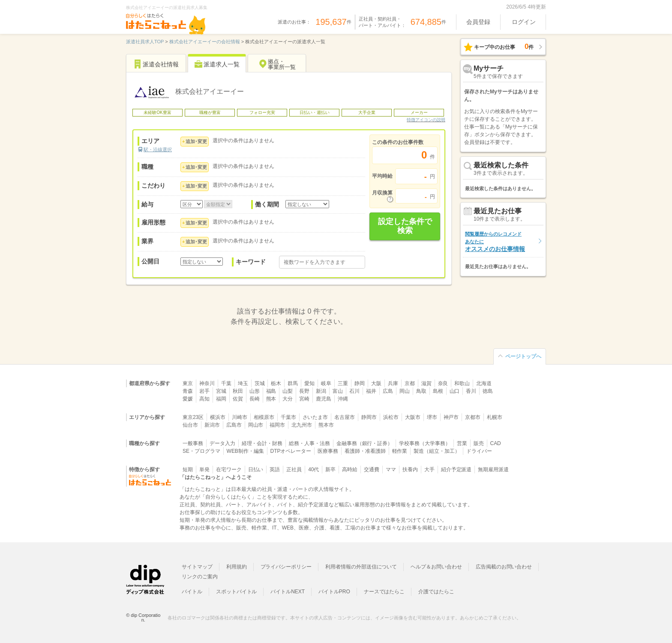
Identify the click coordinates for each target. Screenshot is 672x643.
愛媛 (188, 399)
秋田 (238, 391)
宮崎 (304, 399)
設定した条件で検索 (405, 226)
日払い (256, 470)
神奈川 (207, 383)
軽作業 (400, 451)
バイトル (192, 592)
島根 (438, 391)
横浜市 (218, 417)
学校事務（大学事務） (425, 443)
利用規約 (237, 567)
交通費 (372, 470)
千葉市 (288, 417)
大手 (429, 470)
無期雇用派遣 (493, 470)
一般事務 (193, 443)
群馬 (293, 383)
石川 (354, 391)
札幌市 (495, 417)
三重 (343, 383)
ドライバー (479, 451)
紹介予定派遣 (456, 470)
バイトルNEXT (288, 592)
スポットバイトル (237, 592)
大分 (288, 399)
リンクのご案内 (200, 577)
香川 (471, 391)
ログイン (524, 22)
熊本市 (326, 425)
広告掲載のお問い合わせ (504, 567)
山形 (255, 391)
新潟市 (212, 425)
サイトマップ (197, 567)
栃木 (276, 383)
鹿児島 (324, 399)
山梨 (288, 391)
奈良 (443, 383)
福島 (271, 391)
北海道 (484, 383)
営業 (462, 443)
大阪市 (413, 417)
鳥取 (421, 391)
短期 (188, 470)
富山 (338, 391)
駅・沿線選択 (158, 150)
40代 (313, 470)
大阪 (376, 383)
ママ (391, 470)
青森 (188, 391)
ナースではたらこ (384, 592)
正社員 (294, 470)
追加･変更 (196, 141)
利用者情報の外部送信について (361, 567)
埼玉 (243, 383)
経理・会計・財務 (262, 443)
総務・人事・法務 (309, 443)
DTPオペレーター (291, 451)
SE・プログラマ (201, 451)
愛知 (309, 383)
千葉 (226, 383)
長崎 (255, 399)
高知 (204, 399)
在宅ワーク (229, 470)
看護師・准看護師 (365, 451)
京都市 (473, 417)
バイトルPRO (334, 592)
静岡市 (369, 417)
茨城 (260, 383)
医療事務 (328, 451)
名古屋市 (345, 417)
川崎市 (240, 417)
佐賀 (238, 399)
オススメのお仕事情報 (495, 242)
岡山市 (256, 425)
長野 (304, 391)
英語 (275, 470)
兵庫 (393, 383)
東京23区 (193, 417)
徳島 (488, 391)
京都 (410, 383)
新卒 (330, 470)
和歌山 (462, 383)
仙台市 (190, 425)
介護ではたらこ (436, 592)
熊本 (271, 399)
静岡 (360, 383)
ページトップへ (523, 356)
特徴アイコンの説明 (426, 120)
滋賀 (426, 383)
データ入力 (222, 443)
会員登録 (478, 22)
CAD (496, 443)
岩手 (204, 391)
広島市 (234, 425)
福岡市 (277, 425)
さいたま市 (315, 417)
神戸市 (451, 417)
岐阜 (326, 383)
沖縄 (343, 399)
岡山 (405, 391)
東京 (188, 383)
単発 (204, 470)
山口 (455, 391)
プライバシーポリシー (286, 567)
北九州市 (302, 425)
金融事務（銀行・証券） (364, 443)
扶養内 (410, 470)
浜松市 (391, 417)
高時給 (350, 470)
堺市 (432, 417)
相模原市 (264, 417)
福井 (371, 391)
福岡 (221, 399)
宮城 (221, 391)
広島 (388, 391)
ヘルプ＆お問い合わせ (436, 567)
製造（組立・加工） (437, 451)
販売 (479, 443)
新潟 (321, 391)
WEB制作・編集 (245, 451)
